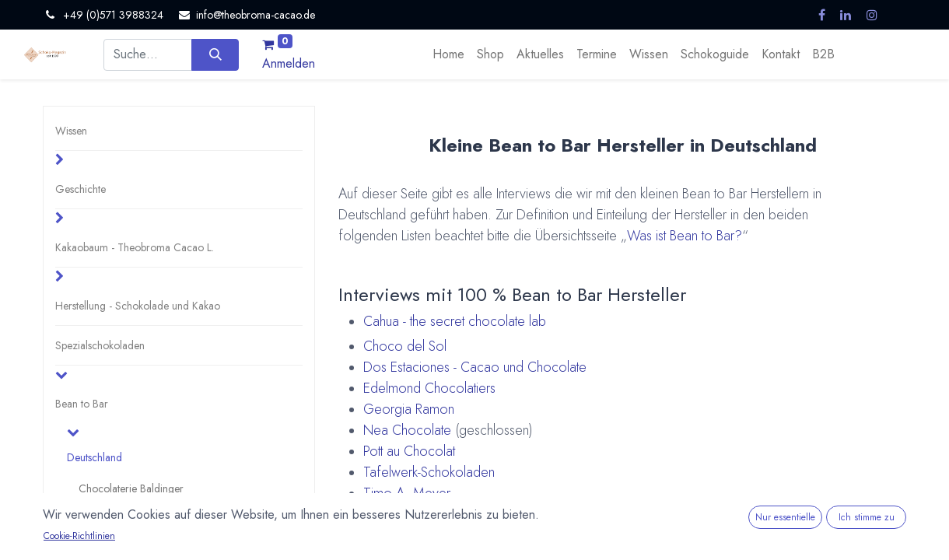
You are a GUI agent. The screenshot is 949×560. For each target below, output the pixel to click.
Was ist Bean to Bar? (685, 236)
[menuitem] (448, 54)
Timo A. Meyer (407, 493)
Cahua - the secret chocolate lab (455, 321)
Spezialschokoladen (100, 345)
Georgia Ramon (409, 409)
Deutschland (95, 457)
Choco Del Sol (112, 520)
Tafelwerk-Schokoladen (429, 472)
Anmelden (289, 63)
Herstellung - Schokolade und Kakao (138, 306)
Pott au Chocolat (409, 451)
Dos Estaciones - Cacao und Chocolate (475, 367)
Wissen (71, 131)
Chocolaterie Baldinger (131, 488)
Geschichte (81, 189)
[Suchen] (215, 54)
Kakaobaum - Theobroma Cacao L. (135, 247)
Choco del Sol (405, 346)
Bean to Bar (82, 404)
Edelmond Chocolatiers (429, 388)
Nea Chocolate (407, 430)
